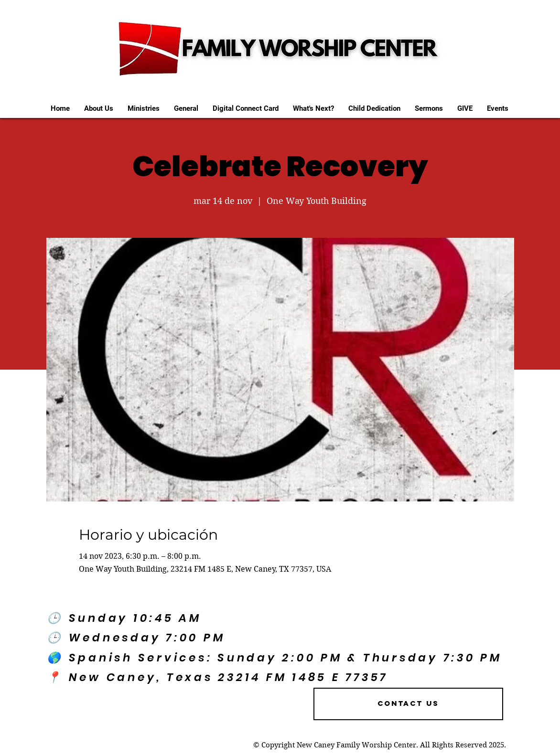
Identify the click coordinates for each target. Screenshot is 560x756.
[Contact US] (408, 704)
